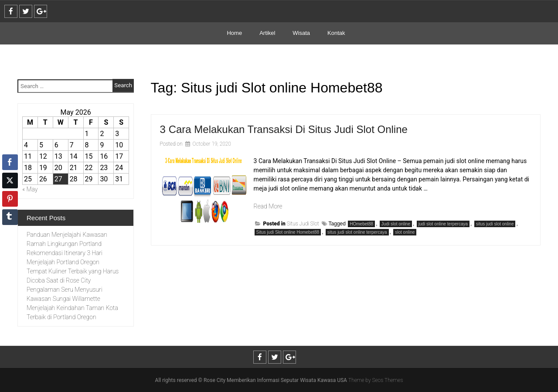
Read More (268, 206)
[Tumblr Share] (10, 217)
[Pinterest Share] (10, 199)
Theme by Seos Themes (376, 380)
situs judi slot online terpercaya (357, 232)
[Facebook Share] (10, 162)
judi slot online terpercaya (443, 224)
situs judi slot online (495, 224)
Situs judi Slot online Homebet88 (288, 232)
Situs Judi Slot (303, 224)
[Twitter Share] (10, 181)
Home (234, 33)
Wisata (301, 33)
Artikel (267, 33)
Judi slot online (396, 224)
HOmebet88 (361, 224)
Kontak (336, 33)
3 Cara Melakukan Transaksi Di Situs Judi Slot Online (284, 129)
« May (30, 189)
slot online (405, 232)
